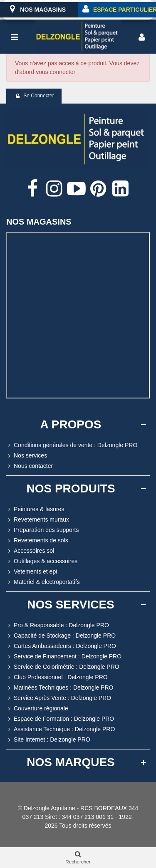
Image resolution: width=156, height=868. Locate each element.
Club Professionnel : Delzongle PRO (57, 677)
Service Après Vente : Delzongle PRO (59, 698)
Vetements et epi (32, 572)
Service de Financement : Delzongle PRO (64, 657)
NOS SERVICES (71, 605)
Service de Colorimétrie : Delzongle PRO (63, 667)
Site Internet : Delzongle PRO (48, 740)
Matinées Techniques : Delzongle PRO (60, 688)
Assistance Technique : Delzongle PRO (61, 729)
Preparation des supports (42, 530)
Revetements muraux (38, 520)
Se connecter (34, 96)
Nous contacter (30, 466)
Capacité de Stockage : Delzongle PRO (61, 636)
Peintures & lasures (35, 509)
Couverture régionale (37, 708)
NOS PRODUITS (71, 488)
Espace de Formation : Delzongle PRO (60, 719)
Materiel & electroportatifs (43, 582)
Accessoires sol (30, 551)
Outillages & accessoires (42, 561)
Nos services (27, 456)
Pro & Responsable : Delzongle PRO (58, 625)
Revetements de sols (37, 540)
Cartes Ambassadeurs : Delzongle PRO (61, 646)
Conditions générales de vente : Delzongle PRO (72, 445)
